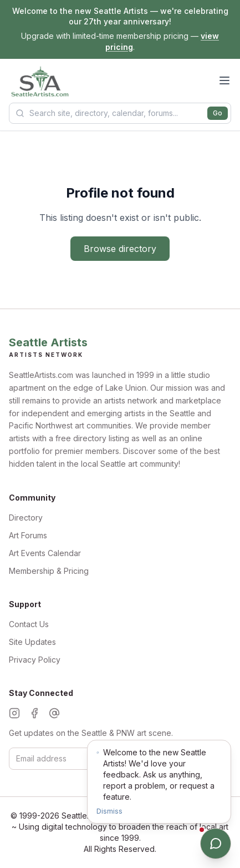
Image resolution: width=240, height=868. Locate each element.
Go (218, 113)
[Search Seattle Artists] (120, 113)
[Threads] (54, 713)
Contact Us (29, 624)
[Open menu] (224, 80)
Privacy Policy (35, 660)
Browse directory (120, 249)
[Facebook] (34, 713)
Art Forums (28, 535)
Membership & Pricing (49, 571)
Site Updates (32, 642)
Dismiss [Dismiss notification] (109, 811)
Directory (26, 518)
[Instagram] (14, 713)
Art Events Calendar (45, 553)
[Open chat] (216, 844)
